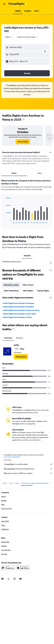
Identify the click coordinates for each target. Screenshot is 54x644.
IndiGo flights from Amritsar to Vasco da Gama (21, 310)
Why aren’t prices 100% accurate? (28, 473)
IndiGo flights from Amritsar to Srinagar (18, 303)
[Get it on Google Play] (8, 568)
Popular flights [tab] (43, 291)
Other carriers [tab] (28, 285)
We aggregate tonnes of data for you (28, 469)
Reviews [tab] (20, 338)
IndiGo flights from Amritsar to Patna (17, 317)
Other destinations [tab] (11, 291)
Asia (11, 483)
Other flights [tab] (28, 291)
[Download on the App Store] (23, 568)
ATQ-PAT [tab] (27, 256)
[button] (4, 4)
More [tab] (40, 173)
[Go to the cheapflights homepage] (18, 4)
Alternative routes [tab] (11, 285)
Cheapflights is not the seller (28, 464)
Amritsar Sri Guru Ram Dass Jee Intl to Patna (35, 483)
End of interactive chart (4, 222)
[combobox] (9, 37)
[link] (23, 142)
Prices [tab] (14, 173)
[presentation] (23, 119)
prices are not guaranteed (12, 457)
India (17, 483)
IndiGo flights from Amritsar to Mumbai (18, 307)
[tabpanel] (27, 205)
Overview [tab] (8, 338)
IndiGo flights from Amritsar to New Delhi (19, 314)
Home (5, 483)
